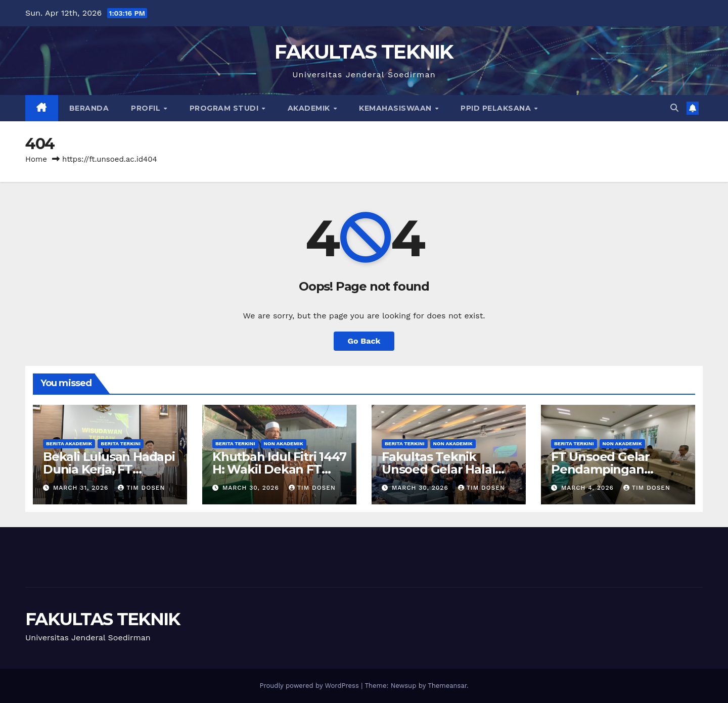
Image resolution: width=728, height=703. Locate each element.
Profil (147, 108)
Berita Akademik (69, 443)
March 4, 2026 (589, 488)
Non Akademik (284, 443)
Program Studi (225, 108)
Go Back (364, 341)
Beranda (89, 108)
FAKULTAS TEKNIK (364, 52)
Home (36, 159)
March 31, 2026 (82, 488)
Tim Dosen (141, 488)
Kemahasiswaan (396, 108)
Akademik (310, 108)
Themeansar (447, 686)
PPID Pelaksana (497, 108)
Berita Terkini (121, 443)
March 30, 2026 (252, 488)
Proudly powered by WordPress (310, 686)
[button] (674, 108)
